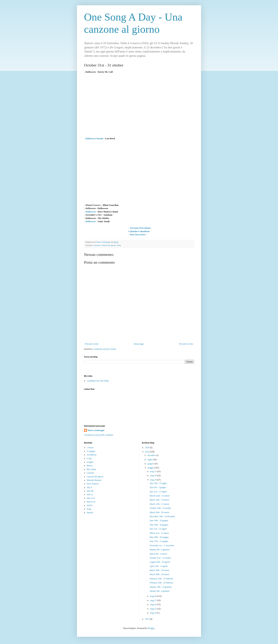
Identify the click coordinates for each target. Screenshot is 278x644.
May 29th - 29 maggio (159, 537)
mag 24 (154, 613)
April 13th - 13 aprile (159, 566)
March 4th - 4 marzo (158, 554)
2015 (147, 619)
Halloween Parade (94, 138)
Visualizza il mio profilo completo (99, 435)
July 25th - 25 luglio (158, 483)
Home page (139, 344)
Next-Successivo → (139, 234)
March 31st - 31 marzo (159, 533)
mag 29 (154, 480)
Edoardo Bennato (94, 480)
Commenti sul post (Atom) (105, 349)
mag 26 (154, 604)
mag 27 (154, 600)
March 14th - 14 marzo (159, 500)
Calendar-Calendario (139, 231)
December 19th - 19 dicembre (162, 516)
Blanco (90, 466)
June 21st (91, 498)
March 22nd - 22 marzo (160, 496)
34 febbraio (92, 455)
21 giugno (91, 451)
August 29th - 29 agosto (160, 562)
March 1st (91, 502)
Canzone (97, 245)
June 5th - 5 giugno (158, 487)
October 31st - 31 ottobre (160, 558)
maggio (151, 468)
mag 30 (154, 476)
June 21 (90, 494)
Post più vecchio (186, 344)
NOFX (90, 505)
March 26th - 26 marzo (159, 512)
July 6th (90, 491)
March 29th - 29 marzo (159, 570)
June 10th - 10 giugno (159, 521)
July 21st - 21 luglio (158, 492)
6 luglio (90, 462)
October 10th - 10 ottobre (160, 508)
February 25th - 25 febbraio (161, 579)
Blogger (151, 628)
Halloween (91, 212)
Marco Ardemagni (96, 430)
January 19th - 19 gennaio (161, 587)
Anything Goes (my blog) (98, 381)
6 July (89, 459)
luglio (150, 460)
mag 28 (154, 596)
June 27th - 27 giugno (159, 541)
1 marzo (90, 448)
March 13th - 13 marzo (159, 504)
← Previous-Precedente (139, 228)
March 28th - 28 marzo (159, 574)
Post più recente (92, 344)
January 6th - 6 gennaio (160, 550)
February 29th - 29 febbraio (161, 583)
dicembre (152, 455)
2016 (147, 452)
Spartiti (90, 513)
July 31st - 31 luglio (158, 529)
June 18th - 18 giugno (159, 525)
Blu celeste (91, 469)
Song (119, 245)
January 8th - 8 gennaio (160, 591)
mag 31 (154, 471)
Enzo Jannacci (93, 484)
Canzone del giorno (108, 245)
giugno (151, 464)
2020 (147, 448)
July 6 (89, 487)
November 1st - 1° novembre (162, 545)
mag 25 (154, 609)
